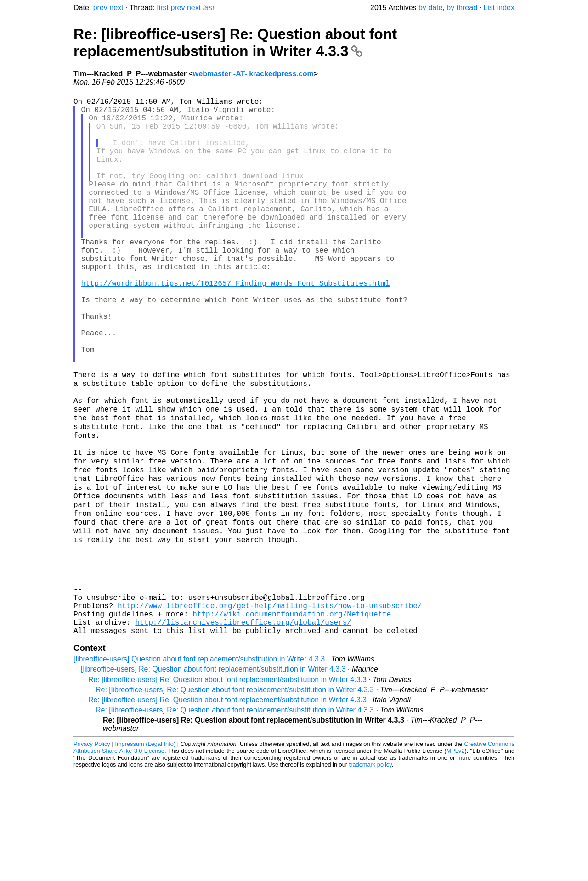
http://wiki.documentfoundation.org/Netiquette (292, 719)
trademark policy (370, 874)
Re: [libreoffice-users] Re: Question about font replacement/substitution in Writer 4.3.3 (235, 42)
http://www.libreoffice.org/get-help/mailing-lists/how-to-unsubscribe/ (270, 709)
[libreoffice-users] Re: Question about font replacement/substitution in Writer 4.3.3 (213, 778)
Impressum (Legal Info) (145, 853)
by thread (462, 8)
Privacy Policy (92, 853)
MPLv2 (456, 860)
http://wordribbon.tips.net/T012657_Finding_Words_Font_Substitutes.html (236, 325)
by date (430, 8)
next (116, 8)
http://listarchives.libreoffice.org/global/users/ (243, 729)
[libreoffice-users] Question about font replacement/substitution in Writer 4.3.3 (199, 768)
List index (499, 8)
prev (100, 8)
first (163, 8)
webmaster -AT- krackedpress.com (253, 74)
